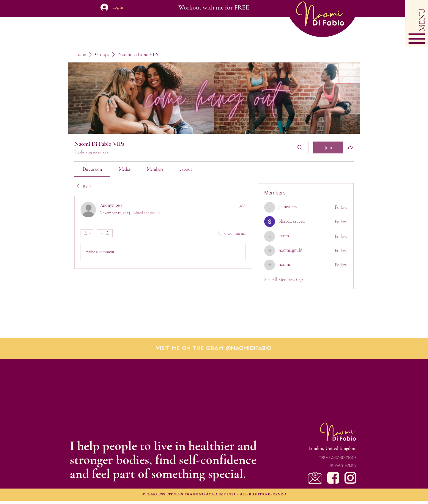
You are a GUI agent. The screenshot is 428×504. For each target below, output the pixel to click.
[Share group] (350, 147)
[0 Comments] (231, 233)
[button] (417, 23)
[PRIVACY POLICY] (321, 465)
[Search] (300, 147)
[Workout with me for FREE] (214, 7)
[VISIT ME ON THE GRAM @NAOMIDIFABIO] (213, 349)
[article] (163, 232)
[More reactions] (105, 233)
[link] (92, 169)
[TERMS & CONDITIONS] (321, 458)
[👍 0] (87, 233)
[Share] (242, 205)
